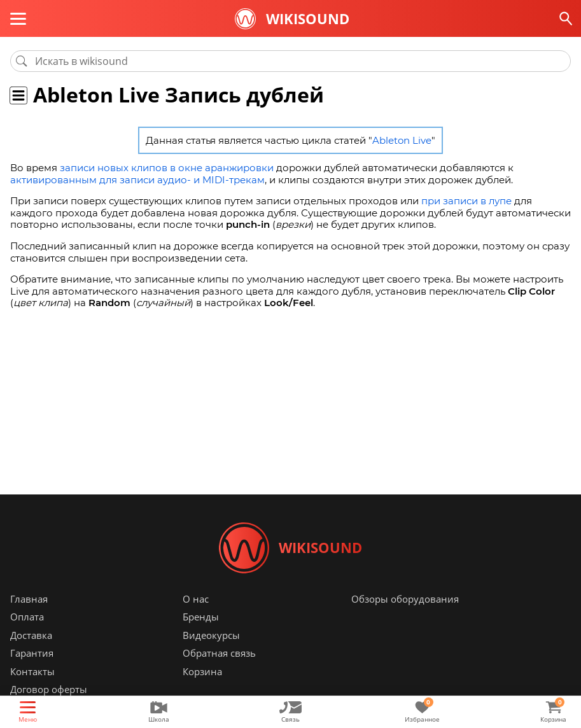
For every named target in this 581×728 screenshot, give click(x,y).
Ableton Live (402, 140)
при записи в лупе (466, 201)
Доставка (31, 635)
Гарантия (32, 654)
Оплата (27, 617)
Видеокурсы (211, 635)
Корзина (202, 671)
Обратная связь (219, 654)
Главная (29, 599)
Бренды (201, 617)
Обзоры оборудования (405, 599)
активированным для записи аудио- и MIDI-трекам (137, 180)
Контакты (32, 671)
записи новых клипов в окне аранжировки (167, 168)
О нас (196, 599)
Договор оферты (49, 690)
